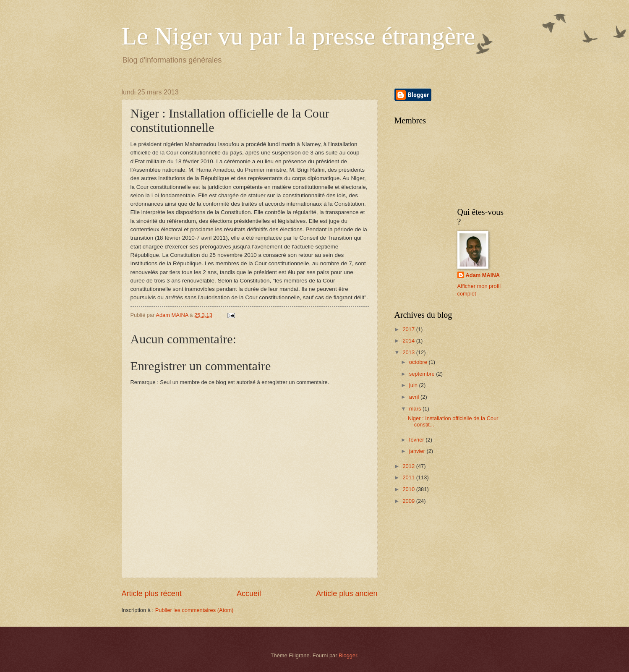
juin (414, 385)
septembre (423, 374)
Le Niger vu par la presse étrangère (299, 36)
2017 (409, 329)
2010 (409, 489)
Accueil (249, 594)
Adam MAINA (483, 275)
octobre (419, 362)
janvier (418, 451)
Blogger (348, 655)
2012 (409, 466)
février (417, 440)
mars (416, 409)
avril (415, 397)
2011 (409, 477)
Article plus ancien (347, 594)
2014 (409, 341)
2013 (409, 352)
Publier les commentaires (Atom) (194, 610)
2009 (409, 501)
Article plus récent (152, 594)
